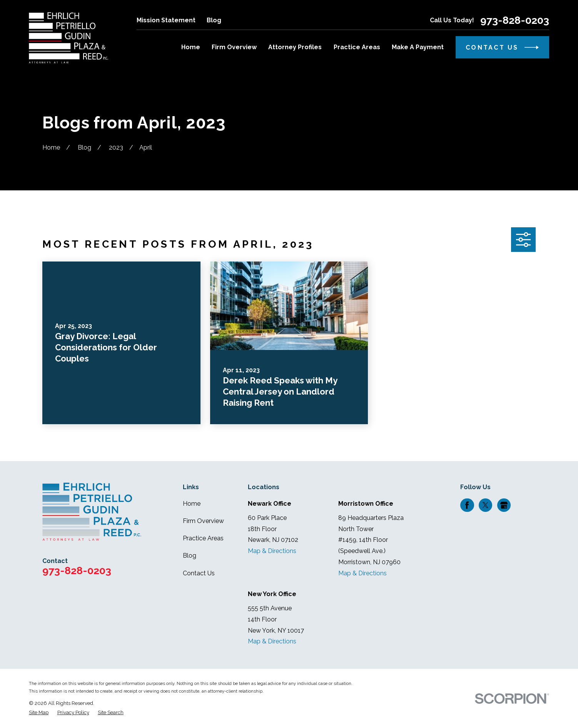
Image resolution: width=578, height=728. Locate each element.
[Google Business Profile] (504, 505)
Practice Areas (203, 538)
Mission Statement (166, 20)
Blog (214, 20)
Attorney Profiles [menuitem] (295, 47)
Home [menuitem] (191, 47)
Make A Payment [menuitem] (418, 47)
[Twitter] (485, 505)
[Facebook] (467, 505)
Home (192, 504)
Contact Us (199, 573)
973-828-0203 (515, 21)
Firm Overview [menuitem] (234, 47)
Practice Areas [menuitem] (357, 47)
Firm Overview (203, 521)
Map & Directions (272, 551)
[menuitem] (39, 712)
